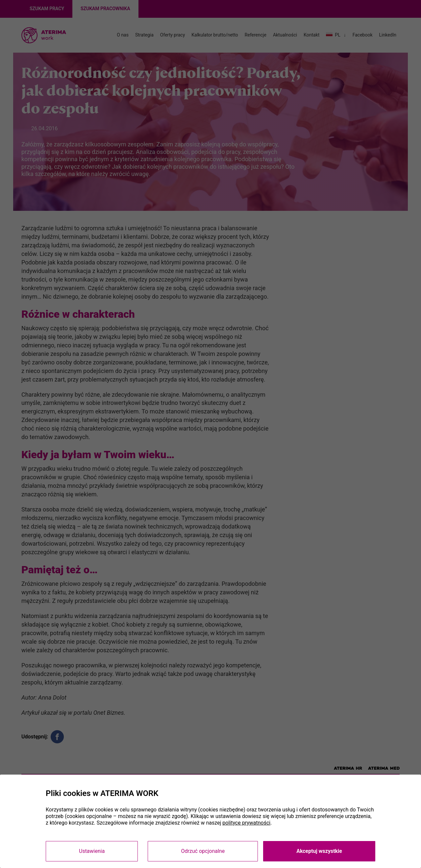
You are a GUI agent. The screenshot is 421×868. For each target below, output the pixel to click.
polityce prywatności (246, 823)
